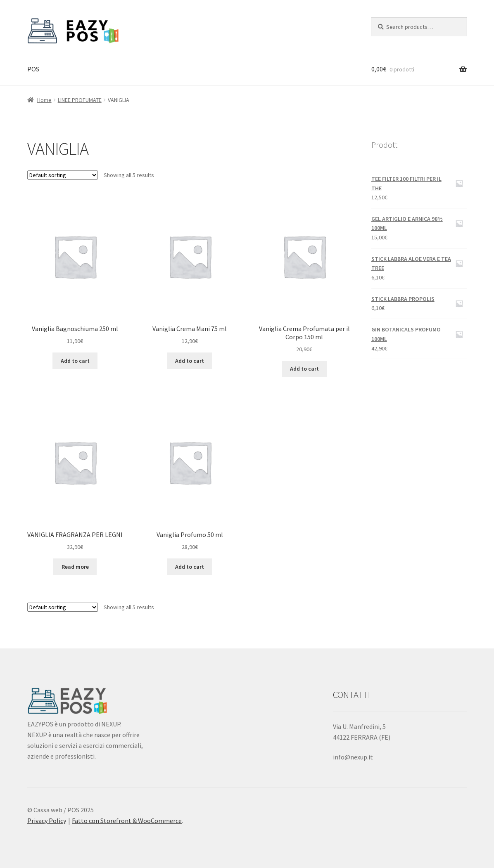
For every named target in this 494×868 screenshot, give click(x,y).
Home (44, 100)
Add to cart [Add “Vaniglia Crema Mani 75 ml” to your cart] (190, 361)
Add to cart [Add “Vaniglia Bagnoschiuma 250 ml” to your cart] (75, 361)
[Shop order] (63, 175)
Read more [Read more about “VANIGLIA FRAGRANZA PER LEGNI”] (75, 567)
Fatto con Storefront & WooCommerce (127, 821)
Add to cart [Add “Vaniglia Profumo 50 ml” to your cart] (190, 567)
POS (33, 69)
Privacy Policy (47, 821)
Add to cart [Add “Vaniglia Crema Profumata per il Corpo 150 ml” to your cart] (304, 369)
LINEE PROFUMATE (80, 100)
